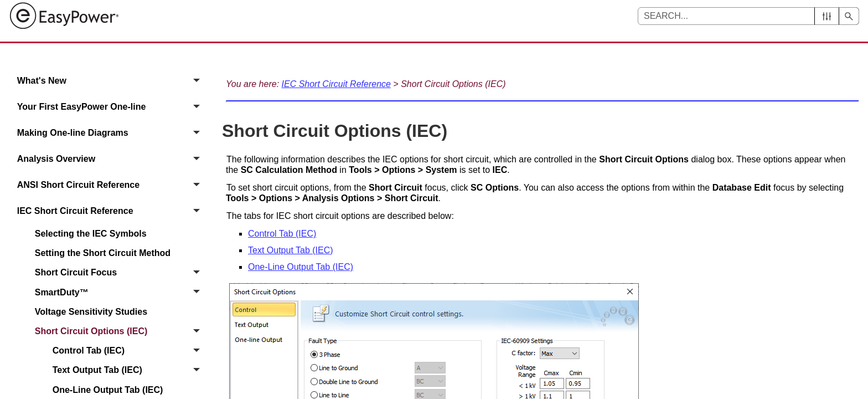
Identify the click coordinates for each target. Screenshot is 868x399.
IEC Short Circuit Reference (112, 211)
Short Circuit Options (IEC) (120, 331)
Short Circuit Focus (120, 273)
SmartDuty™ (120, 292)
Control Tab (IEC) (129, 351)
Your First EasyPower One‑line (112, 107)
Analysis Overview (112, 159)
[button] (827, 16)
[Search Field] (748, 16)
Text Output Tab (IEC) (129, 370)
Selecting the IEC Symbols (91, 234)
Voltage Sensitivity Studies (91, 312)
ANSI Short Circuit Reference (112, 185)
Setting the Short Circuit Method (103, 253)
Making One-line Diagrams (112, 133)
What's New (112, 81)
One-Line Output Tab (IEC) (301, 267)
